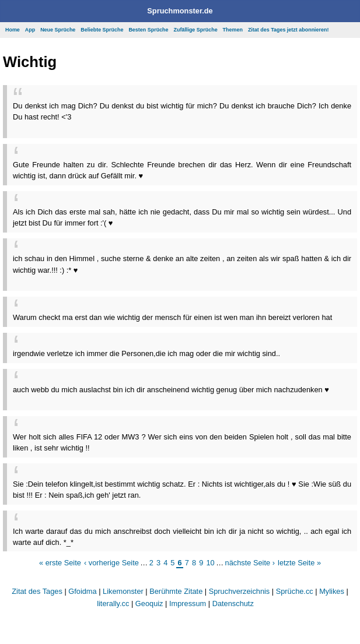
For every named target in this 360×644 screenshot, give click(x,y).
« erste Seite (60, 563)
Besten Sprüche (148, 30)
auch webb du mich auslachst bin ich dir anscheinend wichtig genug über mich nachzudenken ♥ (171, 390)
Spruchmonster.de (180, 11)
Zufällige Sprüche (196, 30)
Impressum (188, 603)
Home (13, 30)
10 (210, 563)
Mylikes (332, 591)
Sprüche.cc (295, 591)
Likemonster (123, 591)
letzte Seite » (299, 563)
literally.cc (113, 603)
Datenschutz (233, 603)
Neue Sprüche (58, 30)
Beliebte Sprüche (102, 30)
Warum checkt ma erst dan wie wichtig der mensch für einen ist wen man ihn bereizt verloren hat (172, 317)
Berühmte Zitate (176, 591)
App (30, 30)
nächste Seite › (250, 563)
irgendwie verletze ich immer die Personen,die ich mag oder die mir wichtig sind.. (146, 353)
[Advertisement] (149, 127)
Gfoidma (82, 591)
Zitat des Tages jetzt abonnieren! (289, 30)
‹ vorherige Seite (111, 563)
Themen (233, 30)
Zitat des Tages (37, 591)
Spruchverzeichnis (240, 591)
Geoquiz (149, 603)
